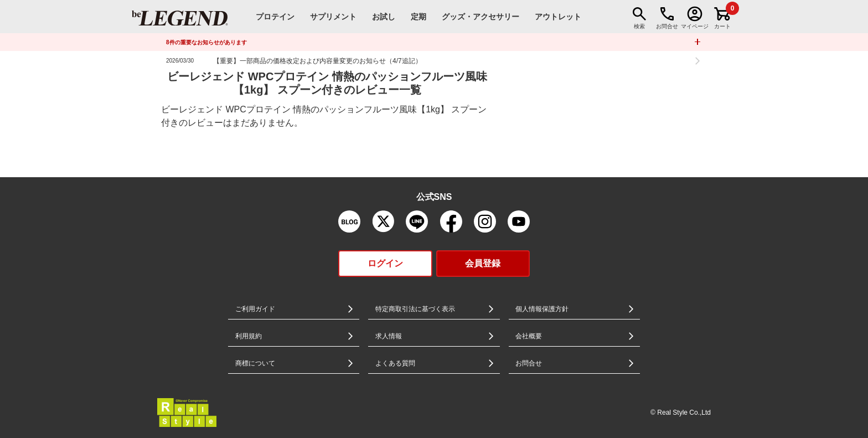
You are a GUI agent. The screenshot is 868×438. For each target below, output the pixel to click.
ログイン (385, 263)
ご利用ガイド (255, 309)
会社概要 (529, 336)
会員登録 (483, 263)
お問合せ (529, 363)
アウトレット (558, 17)
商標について (255, 363)
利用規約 (249, 336)
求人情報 (389, 336)
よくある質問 (395, 363)
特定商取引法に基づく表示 (415, 309)
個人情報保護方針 (542, 309)
